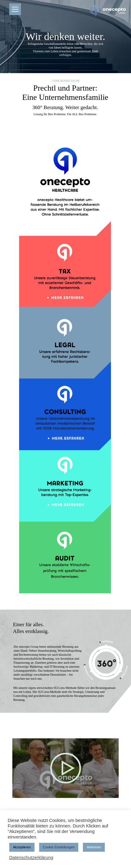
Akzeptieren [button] (22, 847)
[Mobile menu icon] (15, 9)
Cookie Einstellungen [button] (59, 847)
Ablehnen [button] (94, 847)
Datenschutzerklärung (31, 858)
